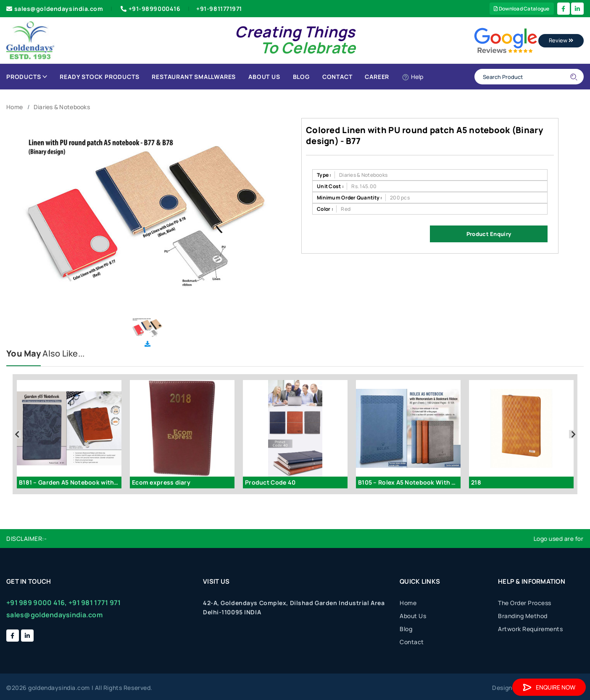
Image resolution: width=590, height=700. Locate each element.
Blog (301, 77)
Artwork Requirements (530, 629)
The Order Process (525, 603)
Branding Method (523, 616)
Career (377, 77)
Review (561, 40)
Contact (337, 77)
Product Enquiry (489, 234)
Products (27, 77)
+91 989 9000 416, (37, 603)
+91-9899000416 (150, 9)
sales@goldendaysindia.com (55, 9)
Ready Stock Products (99, 77)
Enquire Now (549, 687)
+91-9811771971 (219, 9)
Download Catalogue (522, 9)
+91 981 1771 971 (95, 603)
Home (14, 107)
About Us (264, 77)
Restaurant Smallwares (194, 77)
